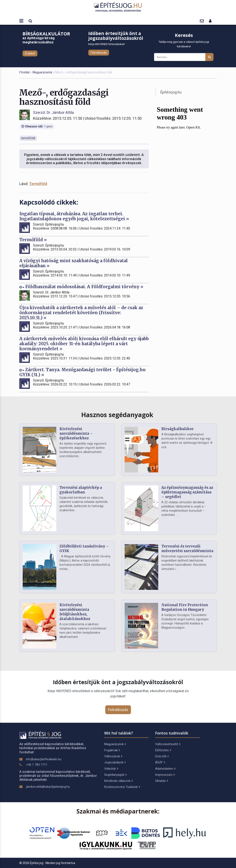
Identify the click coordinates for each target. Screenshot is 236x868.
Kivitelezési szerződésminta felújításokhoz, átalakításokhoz (75, 612)
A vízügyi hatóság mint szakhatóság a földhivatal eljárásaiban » (74, 263)
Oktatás (162, 781)
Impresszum (165, 775)
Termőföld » (33, 240)
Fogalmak (112, 750)
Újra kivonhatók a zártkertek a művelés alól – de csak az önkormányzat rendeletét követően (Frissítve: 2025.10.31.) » (81, 313)
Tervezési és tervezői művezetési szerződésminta (187, 549)
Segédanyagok (115, 775)
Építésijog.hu (171, 92)
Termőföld (38, 184)
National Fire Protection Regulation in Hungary (185, 607)
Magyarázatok (42, 72)
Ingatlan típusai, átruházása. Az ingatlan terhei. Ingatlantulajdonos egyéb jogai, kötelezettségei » (74, 216)
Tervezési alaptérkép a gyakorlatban (81, 490)
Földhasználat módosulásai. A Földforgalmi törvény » (81, 287)
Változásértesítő (168, 744)
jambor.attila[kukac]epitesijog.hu (48, 787)
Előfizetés (163, 750)
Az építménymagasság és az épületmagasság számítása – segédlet (187, 492)
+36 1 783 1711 (37, 765)
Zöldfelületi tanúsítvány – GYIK (84, 549)
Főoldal (24, 72)
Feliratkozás (99, 53)
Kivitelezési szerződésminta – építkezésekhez (76, 433)
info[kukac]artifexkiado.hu (44, 759)
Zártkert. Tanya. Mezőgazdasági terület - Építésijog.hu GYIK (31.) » (82, 372)
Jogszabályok (115, 762)
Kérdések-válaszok (118, 781)
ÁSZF (160, 762)
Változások (113, 756)
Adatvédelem (165, 769)
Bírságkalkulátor (178, 429)
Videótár (111, 769)
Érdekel (30, 53)
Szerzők (162, 756)
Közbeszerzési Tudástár (122, 787)
